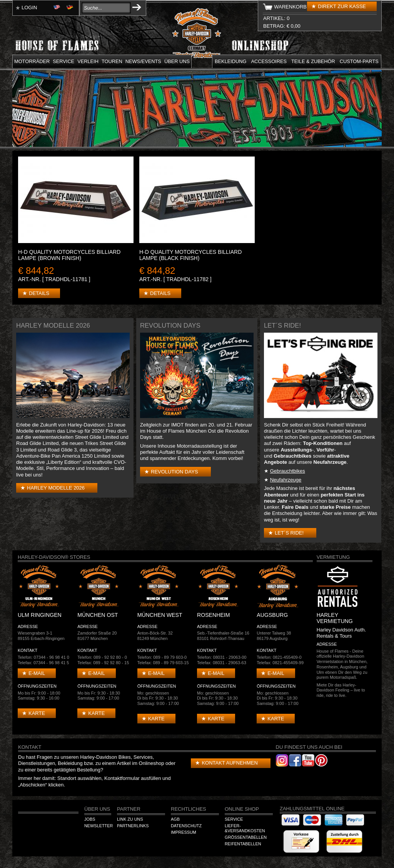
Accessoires (269, 61)
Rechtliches (189, 809)
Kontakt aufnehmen (230, 763)
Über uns (177, 61)
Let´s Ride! (289, 533)
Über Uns (97, 809)
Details (39, 293)
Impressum (184, 832)
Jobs (90, 819)
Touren (112, 61)
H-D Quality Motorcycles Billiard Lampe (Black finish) (190, 255)
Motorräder (32, 61)
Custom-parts (359, 61)
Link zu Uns (130, 819)
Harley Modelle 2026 (56, 488)
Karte (37, 713)
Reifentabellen (243, 844)
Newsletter (98, 826)
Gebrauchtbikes (288, 471)
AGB (175, 819)
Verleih (88, 61)
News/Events (143, 61)
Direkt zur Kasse (342, 6)
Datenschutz (186, 826)
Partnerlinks (133, 826)
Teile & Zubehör (313, 61)
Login (29, 7)
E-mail (37, 673)
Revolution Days (174, 472)
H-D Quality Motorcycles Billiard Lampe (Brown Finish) (69, 255)
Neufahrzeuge (286, 480)
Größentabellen (246, 837)
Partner (129, 809)
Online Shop (242, 809)
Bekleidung (231, 61)
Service (63, 61)
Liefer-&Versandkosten (245, 828)
